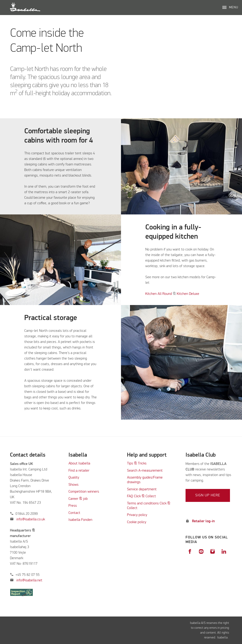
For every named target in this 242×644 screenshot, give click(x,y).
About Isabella (79, 464)
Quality (74, 478)
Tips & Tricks (137, 464)
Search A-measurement (145, 471)
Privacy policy (137, 515)
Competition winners (84, 492)
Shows (73, 485)
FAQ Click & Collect (141, 496)
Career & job (78, 499)
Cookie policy (137, 522)
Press (73, 506)
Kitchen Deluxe (188, 294)
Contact (74, 513)
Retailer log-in (203, 521)
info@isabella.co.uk (31, 519)
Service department (142, 489)
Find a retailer (79, 471)
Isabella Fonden (80, 520)
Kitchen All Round (159, 294)
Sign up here (208, 495)
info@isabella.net (29, 580)
